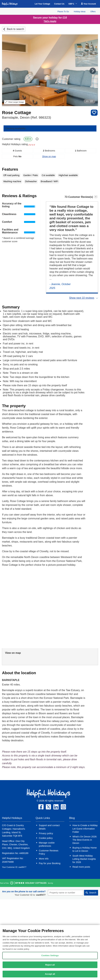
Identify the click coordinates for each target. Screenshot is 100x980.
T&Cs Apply (50, 21)
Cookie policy (46, 838)
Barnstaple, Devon (26, 117)
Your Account (88, 4)
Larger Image (15, 102)
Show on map (49, 156)
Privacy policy (46, 833)
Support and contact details (49, 827)
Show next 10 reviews (82, 298)
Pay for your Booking (50, 863)
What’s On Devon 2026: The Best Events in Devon (85, 840)
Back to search (15, 29)
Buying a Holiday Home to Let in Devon (85, 849)
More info (44, 859)
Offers (93, 12)
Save (94, 113)
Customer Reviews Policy (49, 852)
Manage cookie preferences (47, 844)
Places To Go (63, 12)
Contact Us (59, 4)
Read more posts (81, 867)
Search (93, 893)
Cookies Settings (50, 955)
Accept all (50, 974)
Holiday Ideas (80, 12)
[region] (50, 952)
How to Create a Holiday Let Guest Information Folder (85, 829)
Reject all (50, 965)
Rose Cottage (16, 113)
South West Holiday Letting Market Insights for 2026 (84, 859)
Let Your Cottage (42, 4)
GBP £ (73, 4)
